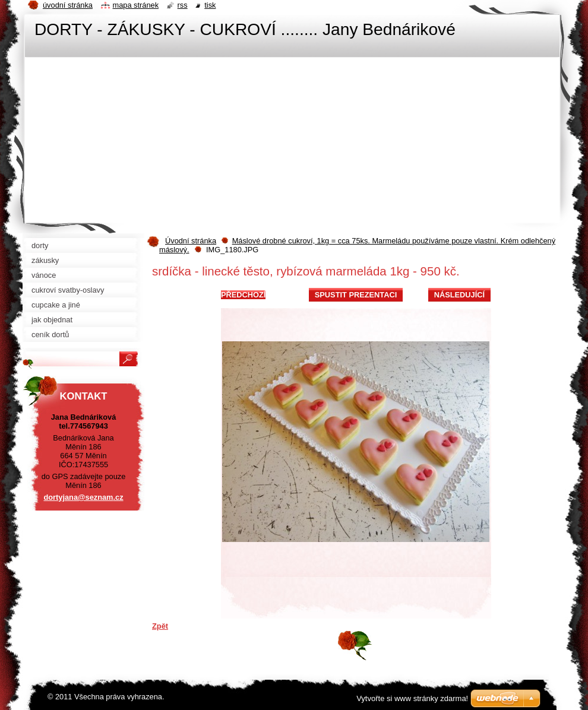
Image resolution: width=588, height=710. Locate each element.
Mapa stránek (136, 5)
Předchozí (243, 295)
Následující (459, 295)
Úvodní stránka (191, 241)
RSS (183, 5)
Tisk (210, 5)
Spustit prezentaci (356, 295)
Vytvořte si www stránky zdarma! (412, 698)
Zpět (160, 626)
